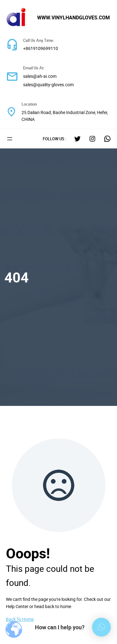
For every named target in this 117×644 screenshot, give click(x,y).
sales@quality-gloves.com (48, 85)
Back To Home (20, 619)
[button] (101, 627)
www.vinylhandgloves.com (73, 17)
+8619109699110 (41, 48)
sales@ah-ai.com (40, 76)
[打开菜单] (10, 139)
